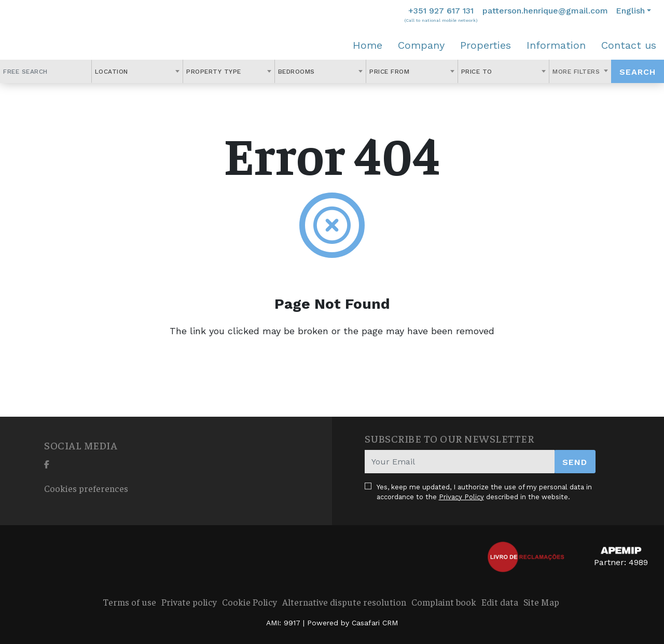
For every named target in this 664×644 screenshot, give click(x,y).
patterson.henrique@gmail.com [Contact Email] (545, 11)
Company (421, 45)
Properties (486, 45)
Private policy (189, 602)
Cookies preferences (86, 488)
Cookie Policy (250, 602)
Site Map (541, 602)
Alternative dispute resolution (344, 602)
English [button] (630, 11)
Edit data (500, 602)
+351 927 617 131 (441, 11)
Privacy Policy (461, 497)
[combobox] (137, 71)
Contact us (629, 45)
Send (575, 462)
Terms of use (129, 602)
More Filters (577, 72)
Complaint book (444, 602)
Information (556, 45)
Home (368, 45)
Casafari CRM (375, 623)
